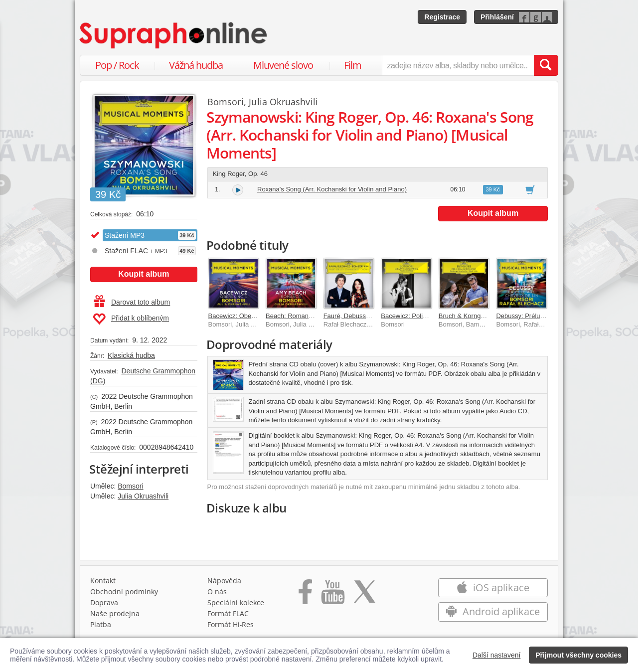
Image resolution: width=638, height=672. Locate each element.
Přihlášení (497, 17)
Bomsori (130, 486)
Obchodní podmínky (124, 591)
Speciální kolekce (236, 602)
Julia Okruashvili (143, 496)
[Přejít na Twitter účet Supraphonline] (364, 595)
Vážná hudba (196, 65)
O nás (217, 591)
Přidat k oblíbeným (131, 319)
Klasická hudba (131, 355)
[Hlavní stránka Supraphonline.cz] (174, 35)
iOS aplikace (493, 588)
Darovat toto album (132, 302)
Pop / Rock (117, 65)
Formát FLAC (228, 613)
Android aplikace (493, 611)
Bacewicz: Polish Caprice (417, 316)
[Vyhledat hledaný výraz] (546, 65)
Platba (101, 624)
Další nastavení (497, 655)
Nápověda (224, 581)
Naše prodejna (115, 613)
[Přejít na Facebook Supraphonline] (305, 595)
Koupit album (144, 274)
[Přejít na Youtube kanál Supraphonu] (332, 595)
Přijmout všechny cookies (578, 655)
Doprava (104, 602)
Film (353, 65)
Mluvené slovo (283, 65)
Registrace (442, 17)
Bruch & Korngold (464, 316)
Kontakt (103, 581)
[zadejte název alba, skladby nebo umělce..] (458, 65)
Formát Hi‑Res (231, 624)
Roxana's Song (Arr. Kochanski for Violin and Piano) (332, 189)
